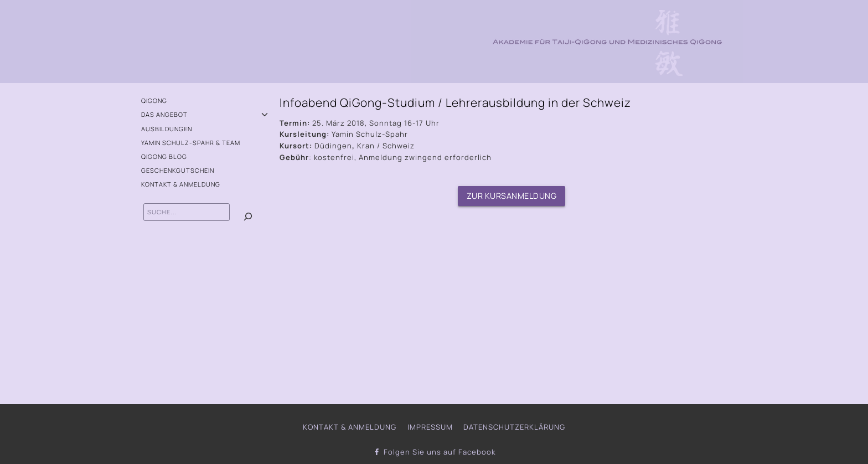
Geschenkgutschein (178, 170)
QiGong (154, 100)
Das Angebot (164, 114)
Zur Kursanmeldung (512, 196)
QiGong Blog (164, 156)
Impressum (430, 427)
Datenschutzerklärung (514, 427)
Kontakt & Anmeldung (181, 184)
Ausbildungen (167, 129)
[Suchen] (248, 217)
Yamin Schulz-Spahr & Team (191, 143)
